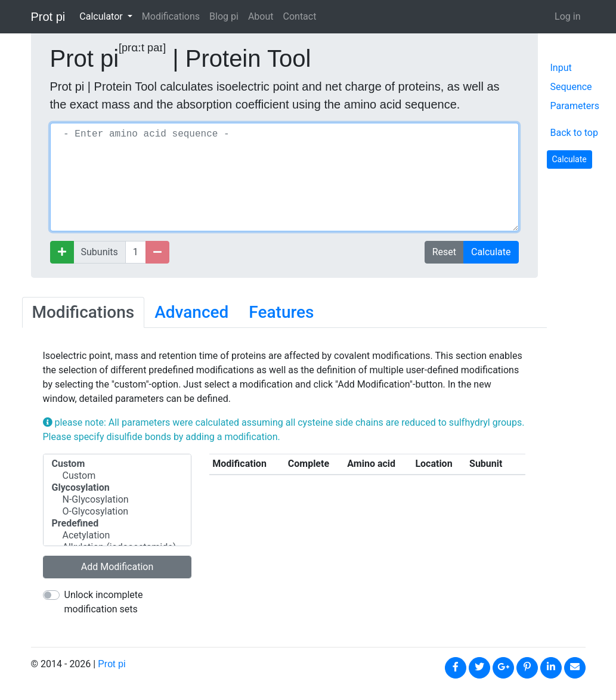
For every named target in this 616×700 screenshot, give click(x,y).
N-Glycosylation (117, 500)
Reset (444, 252)
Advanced (191, 312)
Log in (567, 16)
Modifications (171, 16)
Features (281, 312)
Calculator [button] (102, 16)
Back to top (574, 133)
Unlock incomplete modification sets (104, 602)
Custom (117, 476)
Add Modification (117, 567)
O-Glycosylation (117, 512)
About (261, 16)
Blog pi (224, 16)
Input (561, 68)
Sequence (571, 87)
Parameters (575, 106)
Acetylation (117, 535)
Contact (300, 16)
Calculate (491, 252)
